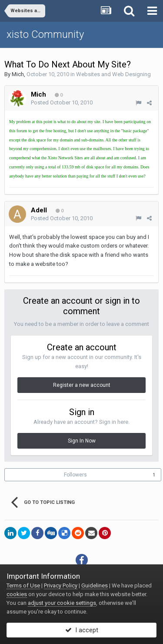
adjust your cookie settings (62, 603)
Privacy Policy (61, 585)
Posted (62, 102)
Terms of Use (23, 585)
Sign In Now (82, 441)
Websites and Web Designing (113, 74)
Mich (18, 74)
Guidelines (95, 585)
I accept (82, 630)
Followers (75, 475)
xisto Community (45, 34)
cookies (17, 594)
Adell (39, 210)
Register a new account (82, 385)
